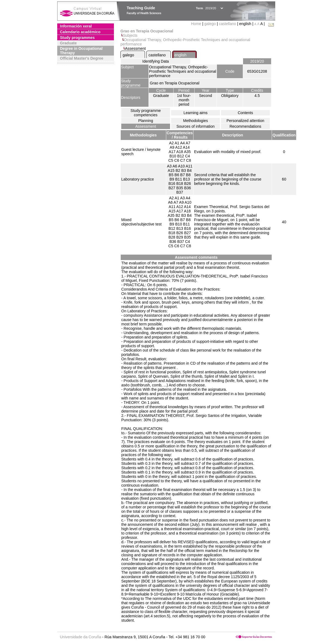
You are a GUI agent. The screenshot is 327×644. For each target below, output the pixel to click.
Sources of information (195, 126)
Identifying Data (155, 61)
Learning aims (196, 113)
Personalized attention (245, 121)
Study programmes (77, 38)
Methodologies (196, 121)
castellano (227, 24)
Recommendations (245, 126)
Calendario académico (80, 32)
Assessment (146, 126)
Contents (245, 113)
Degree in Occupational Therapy (81, 51)
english (180, 55)
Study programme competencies (146, 113)
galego (210, 24)
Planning (146, 121)
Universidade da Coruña (81, 637)
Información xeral (76, 26)
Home (197, 24)
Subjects (130, 35)
